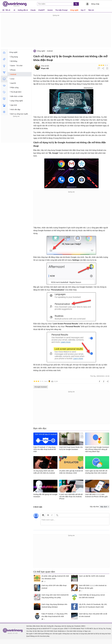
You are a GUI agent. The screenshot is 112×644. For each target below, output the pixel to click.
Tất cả (8, 10)
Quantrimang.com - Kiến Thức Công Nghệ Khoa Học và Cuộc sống (16, 4)
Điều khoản (36, 626)
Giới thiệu (29, 626)
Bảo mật (43, 626)
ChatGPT (42, 10)
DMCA (83, 626)
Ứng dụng (58, 626)
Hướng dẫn (50, 626)
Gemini (50, 10)
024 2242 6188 (48, 631)
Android (50, 51)
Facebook (77, 626)
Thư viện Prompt (61, 10)
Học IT (83, 10)
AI (14, 10)
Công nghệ (74, 10)
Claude (33, 10)
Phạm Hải (45, 68)
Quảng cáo (70, 626)
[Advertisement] (56, 32)
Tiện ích (91, 10)
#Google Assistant (41, 387)
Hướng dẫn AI (23, 10)
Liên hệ (64, 626)
